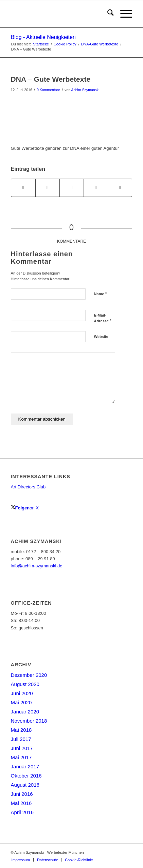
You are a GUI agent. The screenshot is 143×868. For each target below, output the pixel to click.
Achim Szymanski (85, 90)
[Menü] (123, 14)
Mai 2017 (21, 757)
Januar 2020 (25, 712)
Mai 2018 (21, 730)
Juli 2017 (21, 739)
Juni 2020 (22, 693)
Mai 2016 (21, 803)
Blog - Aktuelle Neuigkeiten (43, 37)
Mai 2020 (21, 702)
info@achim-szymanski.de (37, 566)
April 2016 (22, 812)
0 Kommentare (48, 90)
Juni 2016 (22, 794)
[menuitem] (107, 14)
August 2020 (25, 684)
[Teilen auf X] (48, 188)
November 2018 (29, 721)
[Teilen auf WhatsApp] (72, 188)
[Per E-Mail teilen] (120, 188)
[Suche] (107, 14)
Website (101, 337)
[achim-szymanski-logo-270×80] (59, 14)
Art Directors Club (28, 487)
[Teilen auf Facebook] (23, 188)
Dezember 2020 (29, 675)
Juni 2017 (22, 748)
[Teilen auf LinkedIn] (96, 188)
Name (101, 294)
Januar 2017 (25, 766)
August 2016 (25, 785)
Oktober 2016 (26, 776)
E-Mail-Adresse (103, 318)
